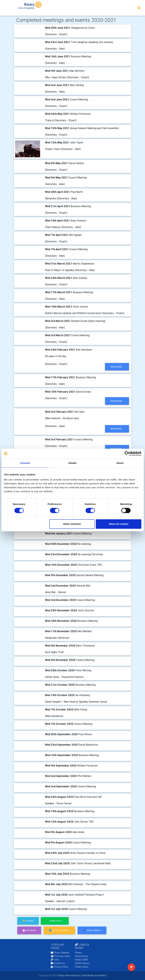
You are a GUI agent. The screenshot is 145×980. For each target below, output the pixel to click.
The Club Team (60, 956)
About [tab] (120, 463)
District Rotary (82, 963)
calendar (29, 930)
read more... (117, 367)
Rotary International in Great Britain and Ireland (81, 975)
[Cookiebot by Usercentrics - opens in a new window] (127, 454)
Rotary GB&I (81, 960)
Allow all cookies (118, 524)
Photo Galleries (60, 953)
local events (92, 930)
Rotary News (82, 967)
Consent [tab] (25, 463)
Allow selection (72, 524)
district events (59, 930)
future (28, 921)
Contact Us (58, 963)
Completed (54, 921)
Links (55, 960)
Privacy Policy (59, 967)
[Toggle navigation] (139, 8)
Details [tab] (73, 463)
